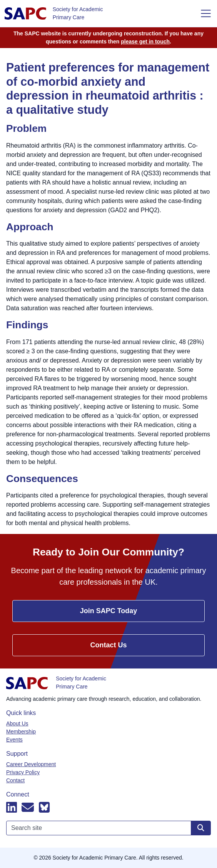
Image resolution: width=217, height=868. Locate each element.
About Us (17, 723)
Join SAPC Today (109, 611)
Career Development (31, 764)
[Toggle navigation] (206, 13)
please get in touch (145, 42)
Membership (21, 732)
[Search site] (201, 828)
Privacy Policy (23, 772)
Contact (15, 780)
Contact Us (108, 645)
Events (14, 740)
